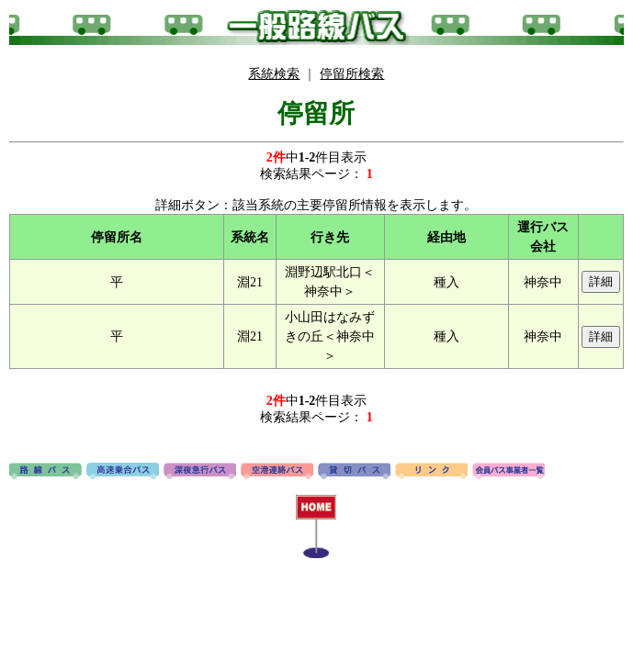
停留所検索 (352, 74)
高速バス (123, 472)
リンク (431, 472)
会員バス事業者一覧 (509, 472)
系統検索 (274, 74)
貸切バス (354, 472)
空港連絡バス (277, 472)
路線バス (45, 472)
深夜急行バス (200, 472)
